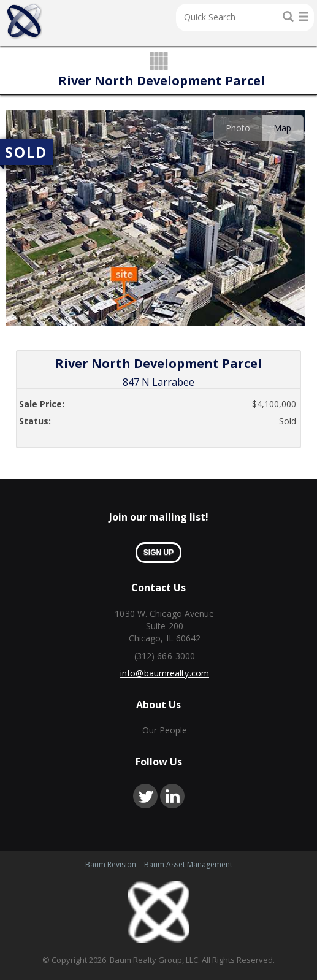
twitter (145, 796)
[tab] (238, 128)
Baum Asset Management (188, 864)
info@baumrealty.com (165, 673)
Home (24, 21)
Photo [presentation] (238, 128)
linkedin (172, 796)
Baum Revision (111, 864)
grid (158, 62)
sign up (158, 553)
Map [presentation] (282, 128)
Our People (165, 730)
